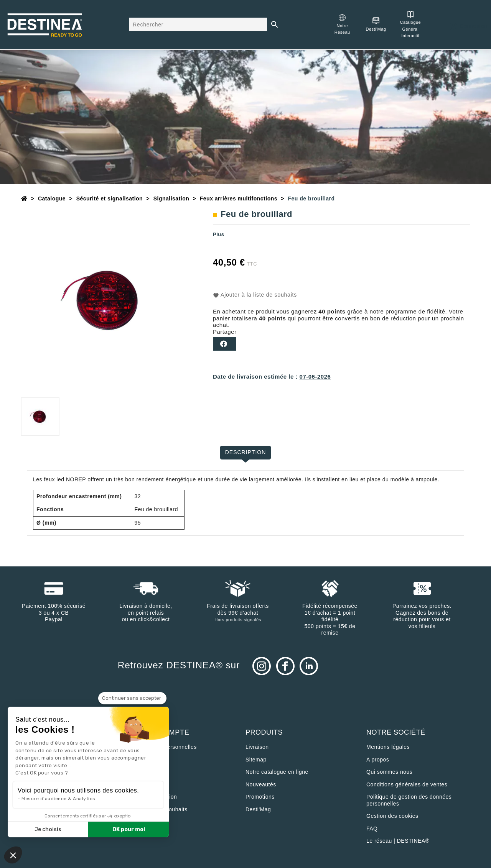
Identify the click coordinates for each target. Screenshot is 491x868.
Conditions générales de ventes (407, 784)
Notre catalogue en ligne (277, 772)
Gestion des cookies (392, 816)
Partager (224, 344)
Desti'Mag (258, 809)
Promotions (260, 797)
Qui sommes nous (389, 772)
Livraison (257, 747)
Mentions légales (388, 747)
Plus (218, 234)
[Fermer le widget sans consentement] (132, 698)
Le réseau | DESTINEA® (398, 841)
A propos (378, 760)
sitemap (256, 760)
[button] (13, 855)
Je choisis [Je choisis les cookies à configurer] (48, 829)
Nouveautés (261, 784)
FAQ (372, 829)
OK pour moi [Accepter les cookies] (129, 829)
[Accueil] (24, 199)
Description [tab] (246, 452)
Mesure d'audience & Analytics (58, 799)
